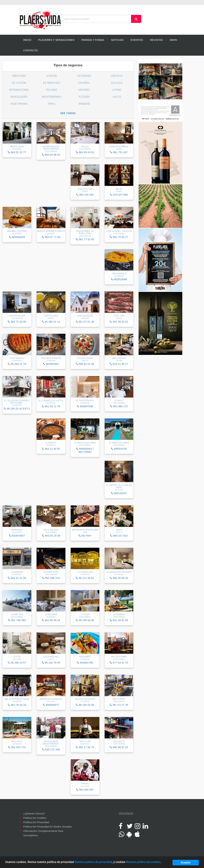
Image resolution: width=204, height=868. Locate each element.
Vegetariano (19, 104)
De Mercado (52, 83)
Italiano (52, 90)
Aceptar (186, 863)
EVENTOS (137, 40)
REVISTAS (156, 40)
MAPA (173, 40)
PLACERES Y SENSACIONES (56, 40)
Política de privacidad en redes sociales (48, 827)
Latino (117, 90)
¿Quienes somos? (34, 813)
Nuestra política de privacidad (93, 862)
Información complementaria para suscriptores (43, 831)
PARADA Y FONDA (93, 40)
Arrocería (19, 76)
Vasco (117, 97)
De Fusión (19, 83)
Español (84, 83)
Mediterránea (52, 97)
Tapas (52, 104)
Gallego (117, 83)
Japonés (84, 90)
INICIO (27, 40)
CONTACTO (31, 50)
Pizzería (84, 97)
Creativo (117, 76)
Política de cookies (35, 818)
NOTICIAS (117, 40)
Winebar (84, 104)
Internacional (19, 90)
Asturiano (84, 76)
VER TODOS (68, 113)
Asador (52, 76)
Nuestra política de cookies (143, 862)
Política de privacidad (36, 822)
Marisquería (19, 97)
